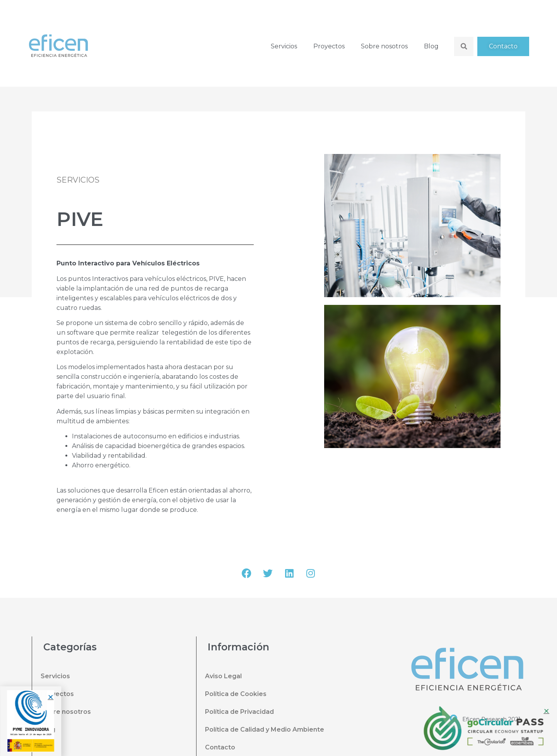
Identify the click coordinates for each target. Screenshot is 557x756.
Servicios (284, 46)
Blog (431, 46)
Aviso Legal (223, 676)
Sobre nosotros (384, 46)
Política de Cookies (236, 694)
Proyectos (329, 46)
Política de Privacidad (239, 712)
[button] (46, 697)
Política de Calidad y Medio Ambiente (265, 729)
